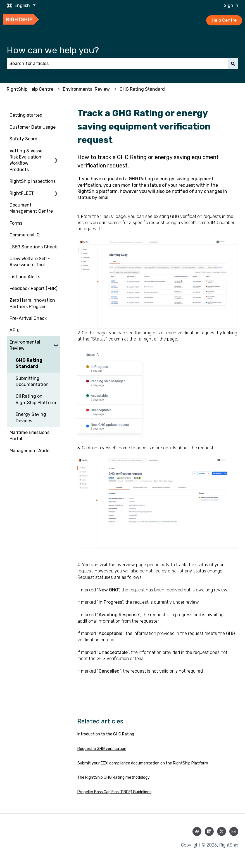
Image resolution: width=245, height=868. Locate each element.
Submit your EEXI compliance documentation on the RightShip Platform (143, 763)
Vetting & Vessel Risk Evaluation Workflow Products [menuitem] (27, 160)
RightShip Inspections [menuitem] (33, 181)
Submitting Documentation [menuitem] (32, 381)
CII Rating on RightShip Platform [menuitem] (36, 399)
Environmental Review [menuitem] (25, 345)
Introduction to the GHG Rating (106, 734)
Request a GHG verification (102, 749)
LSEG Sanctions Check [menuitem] (33, 247)
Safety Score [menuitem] (23, 139)
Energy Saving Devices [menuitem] (31, 417)
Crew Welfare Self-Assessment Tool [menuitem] (30, 262)
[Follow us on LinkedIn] (209, 831)
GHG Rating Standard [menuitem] (29, 363)
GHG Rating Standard (142, 89)
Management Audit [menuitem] (30, 451)
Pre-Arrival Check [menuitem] (28, 318)
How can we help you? (53, 50)
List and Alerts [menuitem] (25, 277)
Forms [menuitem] (16, 223)
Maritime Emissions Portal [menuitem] (29, 436)
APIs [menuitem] (14, 330)
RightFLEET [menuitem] (22, 193)
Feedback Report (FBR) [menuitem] (33, 288)
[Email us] (234, 831)
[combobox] (117, 64)
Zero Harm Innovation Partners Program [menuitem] (32, 303)
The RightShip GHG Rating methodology (114, 777)
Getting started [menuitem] (26, 115)
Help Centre (224, 20)
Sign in (231, 5)
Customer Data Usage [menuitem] (33, 127)
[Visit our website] (197, 831)
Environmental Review (86, 89)
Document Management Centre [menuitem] (31, 208)
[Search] (233, 64)
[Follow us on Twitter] (222, 831)
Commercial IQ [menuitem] (25, 235)
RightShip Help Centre (30, 89)
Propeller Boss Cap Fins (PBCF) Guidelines (114, 792)
